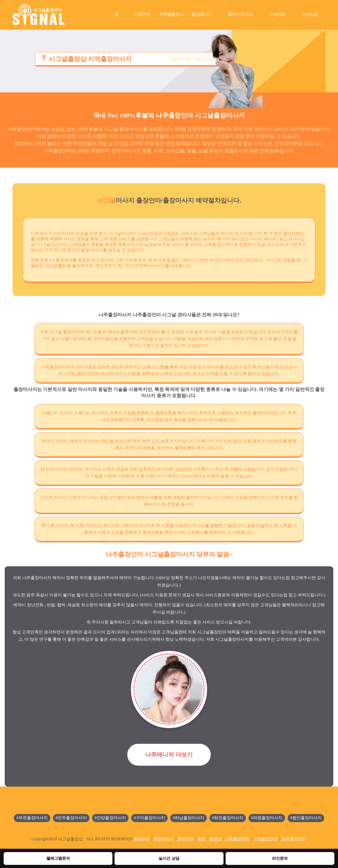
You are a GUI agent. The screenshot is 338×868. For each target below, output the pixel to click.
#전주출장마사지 (71, 818)
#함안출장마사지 (306, 818)
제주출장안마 (294, 839)
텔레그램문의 (58, 858)
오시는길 (309, 14)
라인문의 (280, 858)
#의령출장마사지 (267, 818)
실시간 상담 (169, 858)
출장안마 (142, 839)
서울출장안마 (237, 839)
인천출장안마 (265, 839)
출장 (202, 839)
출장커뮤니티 (240, 14)
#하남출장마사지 (189, 818)
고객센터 (277, 14)
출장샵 (215, 839)
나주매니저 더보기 (169, 755)
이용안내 (143, 14)
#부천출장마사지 (32, 818)
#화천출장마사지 (228, 818)
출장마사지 (164, 839)
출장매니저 (202, 14)
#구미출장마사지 (149, 818)
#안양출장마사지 (110, 818)
